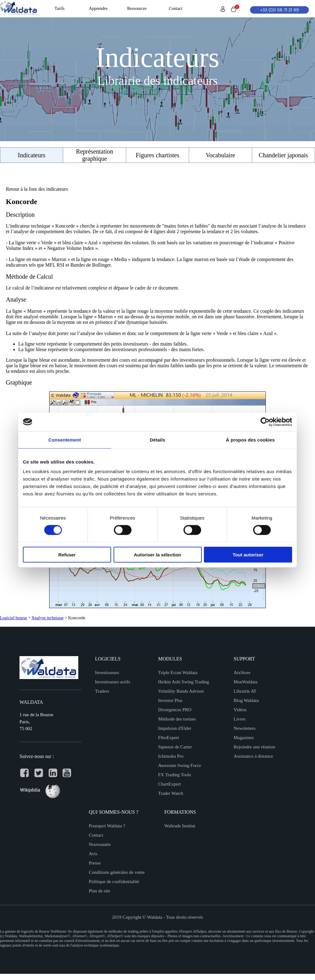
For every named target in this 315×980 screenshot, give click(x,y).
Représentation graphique (95, 155)
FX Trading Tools (175, 775)
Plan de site (99, 891)
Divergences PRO (175, 710)
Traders (102, 691)
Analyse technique (48, 618)
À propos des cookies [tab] (250, 440)
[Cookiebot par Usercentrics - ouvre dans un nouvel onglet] (265, 422)
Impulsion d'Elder (175, 728)
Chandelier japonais (283, 155)
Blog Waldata (246, 700)
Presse (95, 863)
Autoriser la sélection (158, 555)
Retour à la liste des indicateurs (37, 189)
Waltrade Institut (180, 826)
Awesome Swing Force (180, 765)
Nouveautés (100, 844)
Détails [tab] (157, 440)
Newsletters (245, 728)
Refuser (67, 555)
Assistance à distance (253, 756)
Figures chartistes (158, 155)
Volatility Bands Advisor (181, 691)
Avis (93, 854)
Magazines (244, 738)
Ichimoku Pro (171, 756)
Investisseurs (107, 673)
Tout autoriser (248, 555)
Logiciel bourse (13, 618)
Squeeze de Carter (175, 747)
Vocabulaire (220, 155)
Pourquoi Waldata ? (107, 826)
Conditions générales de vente (117, 872)
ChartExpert (169, 784)
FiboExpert (169, 738)
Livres (239, 719)
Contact (96, 835)
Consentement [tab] (65, 440)
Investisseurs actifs (113, 682)
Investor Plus (170, 700)
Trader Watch (171, 793)
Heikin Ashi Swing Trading (184, 682)
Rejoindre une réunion (254, 747)
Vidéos (240, 710)
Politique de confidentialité (114, 882)
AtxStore (242, 673)
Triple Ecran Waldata (178, 673)
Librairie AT (245, 691)
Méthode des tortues (177, 719)
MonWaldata (246, 682)
